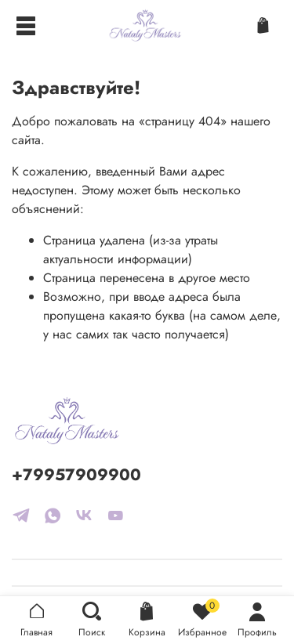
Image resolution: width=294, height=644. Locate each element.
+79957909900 (76, 475)
